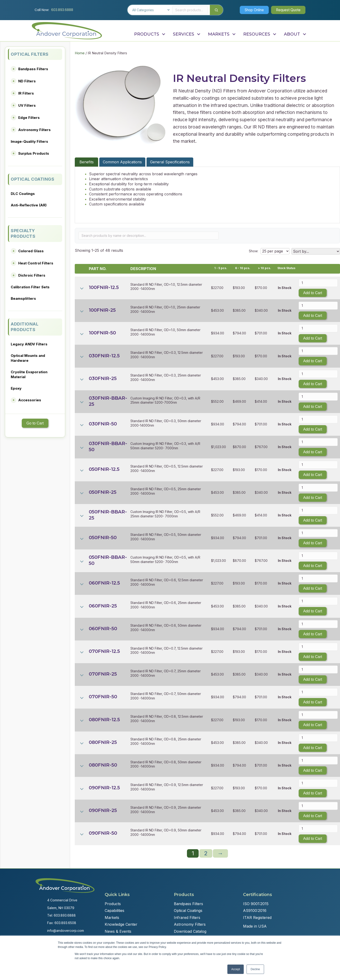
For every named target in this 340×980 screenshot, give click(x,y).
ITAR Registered (257, 918)
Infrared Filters (187, 918)
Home (80, 53)
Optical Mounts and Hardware (28, 358)
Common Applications (122, 162)
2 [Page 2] (206, 853)
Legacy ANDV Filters (29, 344)
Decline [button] (255, 969)
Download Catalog (190, 931)
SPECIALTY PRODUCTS (23, 233)
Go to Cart (35, 423)
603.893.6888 (62, 10)
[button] (251, 10)
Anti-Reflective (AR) (29, 205)
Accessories (30, 400)
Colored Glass (31, 251)
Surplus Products (34, 153)
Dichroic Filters (32, 275)
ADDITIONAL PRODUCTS (25, 327)
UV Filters (27, 105)
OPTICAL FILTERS (30, 54)
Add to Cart (313, 293)
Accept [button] (236, 969)
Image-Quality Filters (29, 141)
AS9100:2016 (255, 911)
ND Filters (27, 81)
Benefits (87, 162)
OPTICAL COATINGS (32, 179)
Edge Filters (29, 118)
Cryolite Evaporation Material (29, 374)
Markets (112, 918)
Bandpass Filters (33, 69)
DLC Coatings (23, 194)
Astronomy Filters (34, 130)
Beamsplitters (23, 298)
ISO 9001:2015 (256, 904)
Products (113, 904)
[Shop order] (316, 251)
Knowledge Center (121, 924)
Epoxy (16, 388)
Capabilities (115, 911)
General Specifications (170, 162)
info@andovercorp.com (66, 931)
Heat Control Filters (36, 263)
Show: (253, 251)
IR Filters (26, 93)
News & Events (118, 931)
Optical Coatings (188, 911)
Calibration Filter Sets (30, 287)
